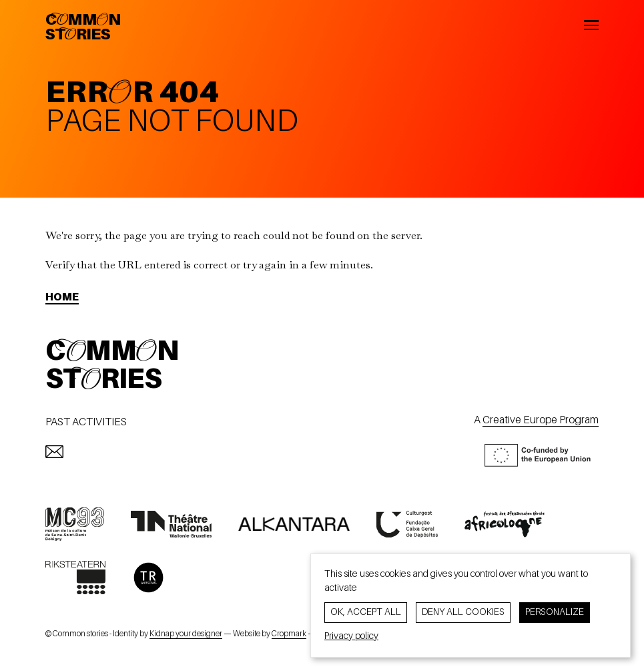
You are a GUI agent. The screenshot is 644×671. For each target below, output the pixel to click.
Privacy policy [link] (351, 636)
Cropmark (289, 634)
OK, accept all (366, 612)
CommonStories (83, 28)
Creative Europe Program (541, 421)
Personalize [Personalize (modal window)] (555, 612)
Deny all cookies (463, 612)
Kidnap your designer (186, 634)
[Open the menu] (592, 27)
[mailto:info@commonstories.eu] (54, 452)
